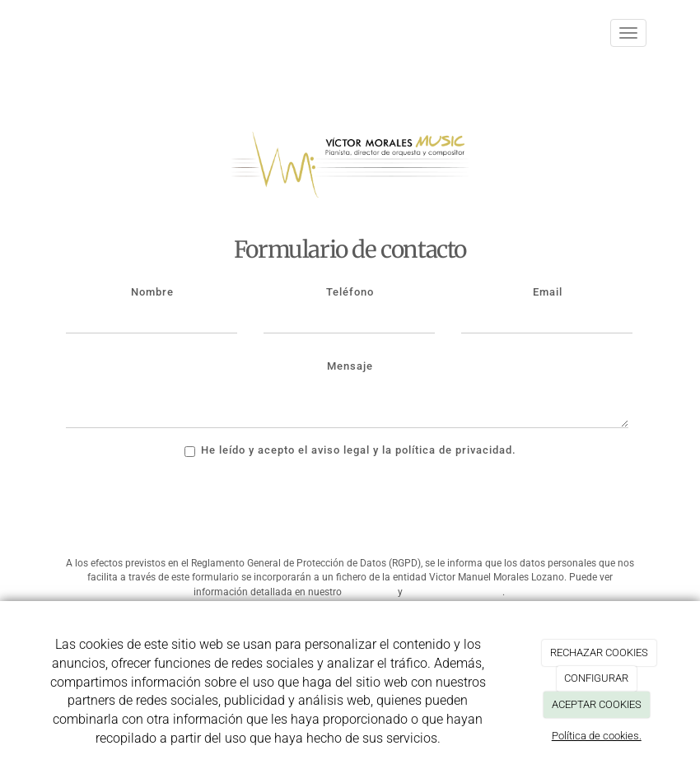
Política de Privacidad (454, 592)
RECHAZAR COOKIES (599, 652)
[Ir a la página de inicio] (37, 33)
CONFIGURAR (596, 678)
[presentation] (191, 512)
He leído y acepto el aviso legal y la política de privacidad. (350, 450)
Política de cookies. (597, 736)
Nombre (152, 292)
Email (548, 292)
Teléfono (350, 292)
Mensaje (350, 366)
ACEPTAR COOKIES (597, 704)
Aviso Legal (370, 592)
